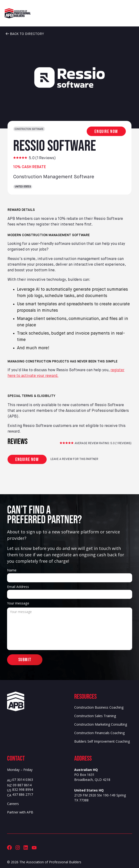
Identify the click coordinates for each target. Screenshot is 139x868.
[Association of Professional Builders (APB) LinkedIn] (26, 848)
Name (12, 570)
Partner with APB (20, 812)
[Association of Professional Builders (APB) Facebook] (9, 848)
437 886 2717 (23, 795)
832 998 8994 (23, 790)
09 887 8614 (22, 785)
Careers (13, 804)
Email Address (18, 587)
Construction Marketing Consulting (101, 724)
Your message (18, 603)
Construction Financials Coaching (99, 733)
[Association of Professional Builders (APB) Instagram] (18, 848)
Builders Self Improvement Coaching (102, 741)
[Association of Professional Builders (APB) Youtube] (34, 848)
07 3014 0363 (23, 780)
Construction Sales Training (95, 716)
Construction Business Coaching (99, 707)
